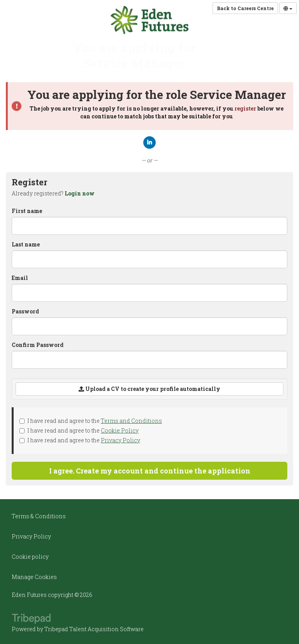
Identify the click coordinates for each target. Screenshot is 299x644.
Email (20, 278)
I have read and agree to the (91, 421)
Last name (26, 244)
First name (27, 211)
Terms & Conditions (39, 516)
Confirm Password (38, 345)
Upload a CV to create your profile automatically (149, 389)
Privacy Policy (120, 440)
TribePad (31, 619)
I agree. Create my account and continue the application (150, 471)
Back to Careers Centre (245, 8)
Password (25, 311)
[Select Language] (288, 8)
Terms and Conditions (131, 421)
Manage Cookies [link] (34, 577)
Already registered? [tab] (53, 193)
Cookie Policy (120, 430)
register (245, 108)
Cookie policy (30, 557)
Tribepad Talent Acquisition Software (94, 629)
